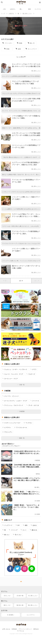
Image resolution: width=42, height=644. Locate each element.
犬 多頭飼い (11, 615)
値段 (18, 49)
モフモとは (20, 631)
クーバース (35, 401)
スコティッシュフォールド (11, 423)
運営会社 (36, 629)
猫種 (20, 43)
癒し (21, 9)
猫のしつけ (7, 605)
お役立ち (13, 9)
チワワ (33, 369)
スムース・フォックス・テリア (13, 374)
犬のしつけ (7, 596)
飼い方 (31, 43)
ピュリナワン (31, 615)
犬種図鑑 (21, 411)
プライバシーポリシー (25, 629)
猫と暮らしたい (33, 605)
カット (24, 530)
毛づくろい (17, 535)
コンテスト (38, 9)
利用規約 (14, 629)
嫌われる (33, 530)
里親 (7, 49)
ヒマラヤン (7, 427)
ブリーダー (7, 43)
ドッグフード (7, 525)
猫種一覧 (21, 438)
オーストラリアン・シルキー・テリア (15, 401)
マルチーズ (31, 374)
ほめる (34, 525)
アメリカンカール (21, 427)
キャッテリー (31, 49)
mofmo (21, 2)
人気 (4, 9)
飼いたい (6, 535)
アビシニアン (7, 432)
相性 (25, 525)
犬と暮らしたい (33, 596)
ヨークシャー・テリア (10, 379)
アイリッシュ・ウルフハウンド (13, 405)
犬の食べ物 (20, 596)
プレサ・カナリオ (33, 405)
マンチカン (28, 423)
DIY (18, 525)
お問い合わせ (6, 629)
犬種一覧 (21, 385)
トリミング (13, 530)
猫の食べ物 (20, 605)
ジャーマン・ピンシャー (11, 396)
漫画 (29, 9)
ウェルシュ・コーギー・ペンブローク (15, 369)
